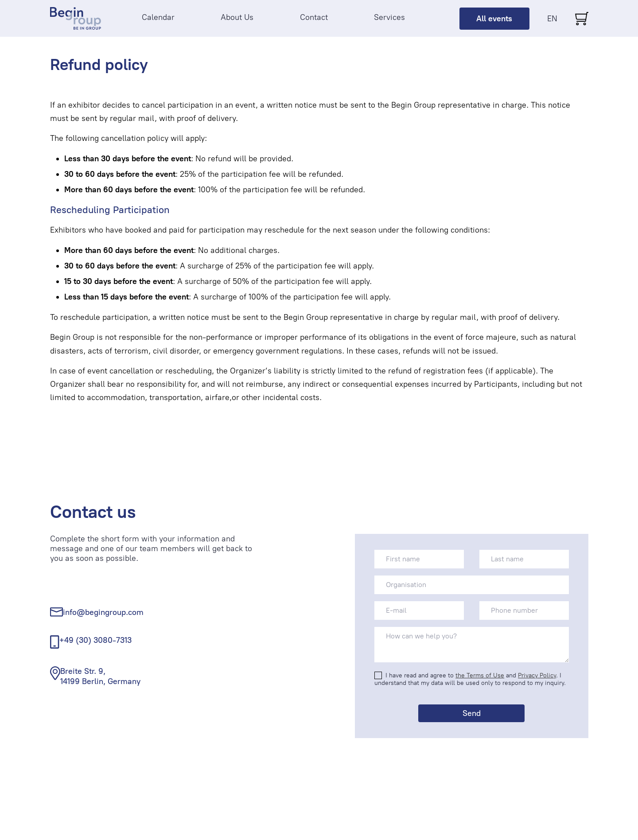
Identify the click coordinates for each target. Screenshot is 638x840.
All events (494, 19)
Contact (314, 17)
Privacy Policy (537, 675)
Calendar (158, 17)
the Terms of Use (480, 675)
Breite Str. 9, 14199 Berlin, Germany (100, 676)
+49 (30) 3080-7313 (95, 640)
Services (389, 17)
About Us (237, 17)
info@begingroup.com (103, 612)
